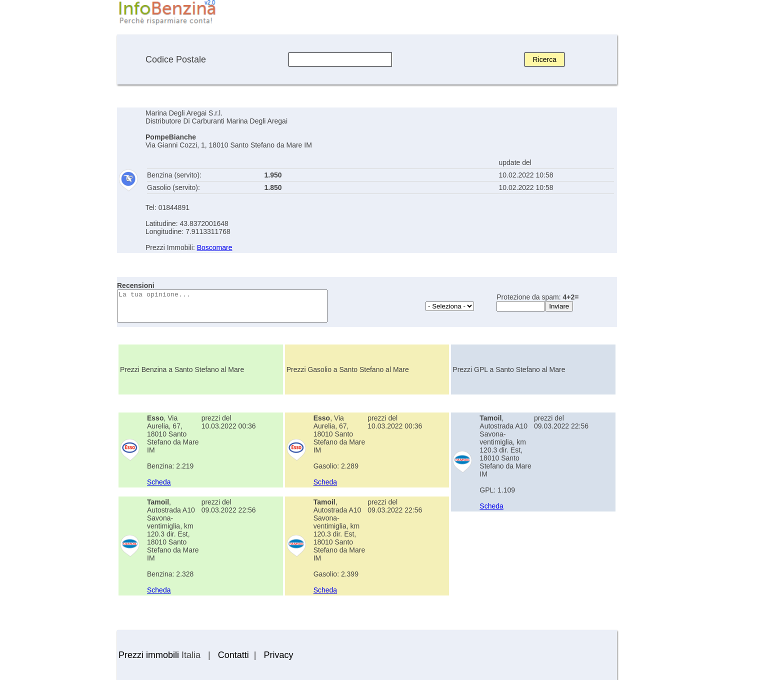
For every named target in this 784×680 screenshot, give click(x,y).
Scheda (159, 482)
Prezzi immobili (149, 655)
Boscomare (215, 247)
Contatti (233, 655)
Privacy (278, 655)
